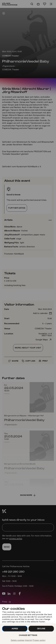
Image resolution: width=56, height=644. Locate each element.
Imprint (28, 640)
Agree (15, 629)
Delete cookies (18, 640)
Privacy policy (39, 640)
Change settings (28, 635)
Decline (41, 629)
